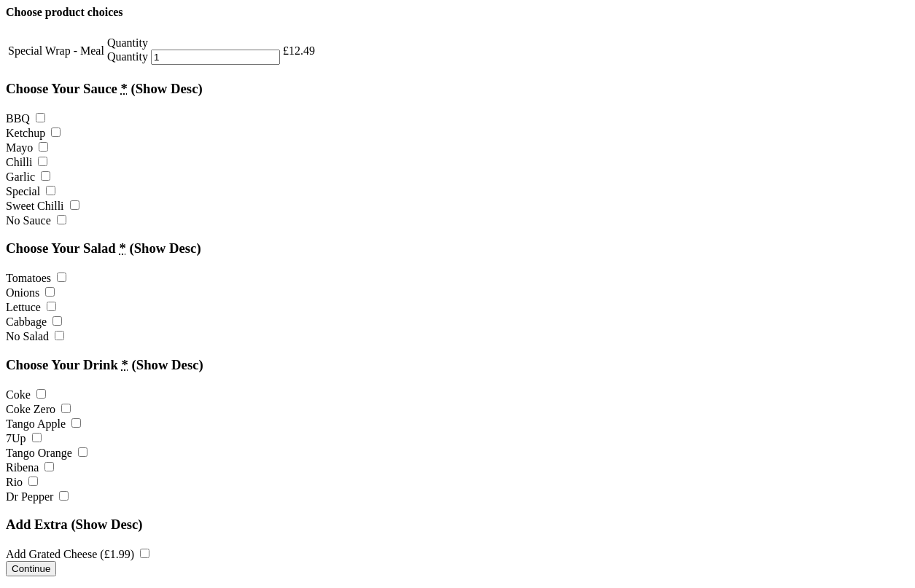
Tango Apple (43, 424)
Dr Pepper (37, 497)
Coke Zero (38, 409)
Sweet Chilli (43, 206)
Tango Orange (47, 453)
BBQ (26, 118)
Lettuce (31, 307)
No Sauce (36, 220)
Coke (26, 395)
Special (31, 191)
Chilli (27, 162)
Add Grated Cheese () (78, 554)
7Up (24, 438)
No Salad (35, 336)
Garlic (28, 177)
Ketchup (33, 133)
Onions (30, 293)
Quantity (128, 56)
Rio (22, 482)
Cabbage (34, 322)
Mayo (27, 148)
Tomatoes (36, 278)
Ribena (30, 467)
